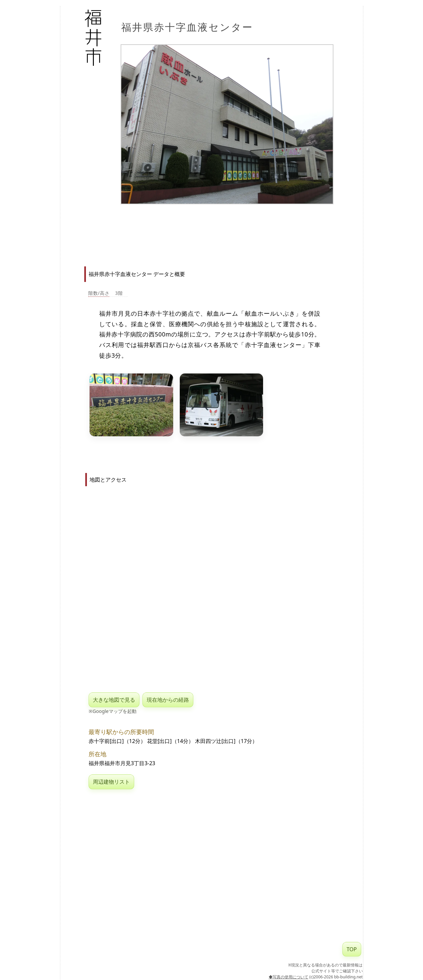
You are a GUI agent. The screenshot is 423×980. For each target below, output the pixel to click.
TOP (352, 949)
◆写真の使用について (288, 977)
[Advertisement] (222, 232)
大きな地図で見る (114, 700)
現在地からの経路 (168, 700)
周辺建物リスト (111, 782)
